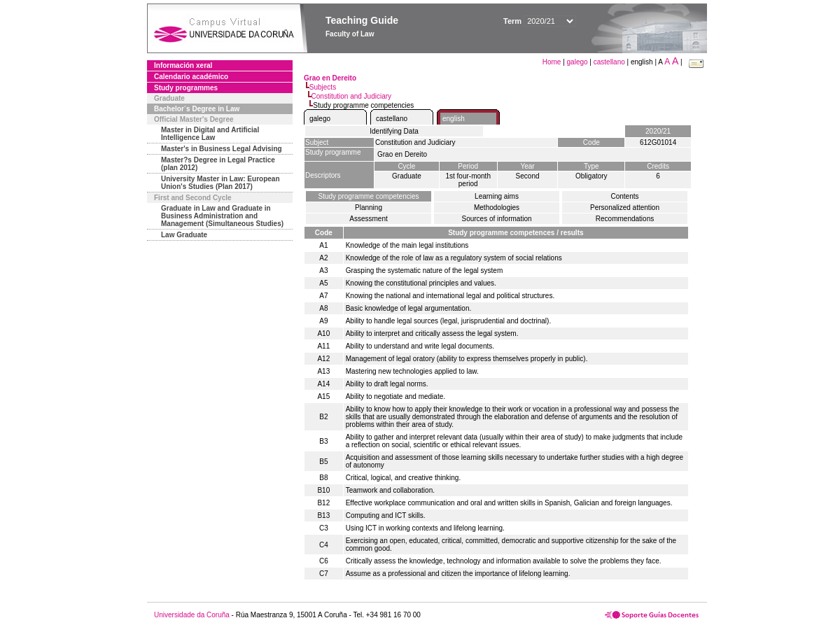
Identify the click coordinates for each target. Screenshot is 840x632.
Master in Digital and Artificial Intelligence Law (210, 134)
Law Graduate (184, 235)
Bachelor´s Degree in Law (197, 109)
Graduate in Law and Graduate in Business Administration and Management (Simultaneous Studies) (222, 216)
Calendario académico (191, 77)
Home (553, 62)
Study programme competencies (369, 196)
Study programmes (186, 88)
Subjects (323, 87)
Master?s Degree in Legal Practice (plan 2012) (218, 164)
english (454, 119)
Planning (369, 208)
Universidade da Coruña (192, 615)
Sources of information (496, 219)
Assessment (368, 219)
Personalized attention (625, 208)
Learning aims (497, 196)
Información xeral (183, 65)
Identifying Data (394, 131)
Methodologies (497, 208)
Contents (624, 196)
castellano (609, 62)
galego (577, 62)
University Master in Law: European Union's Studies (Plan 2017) (220, 183)
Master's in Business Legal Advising (222, 149)
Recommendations (625, 219)
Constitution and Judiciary (352, 96)
